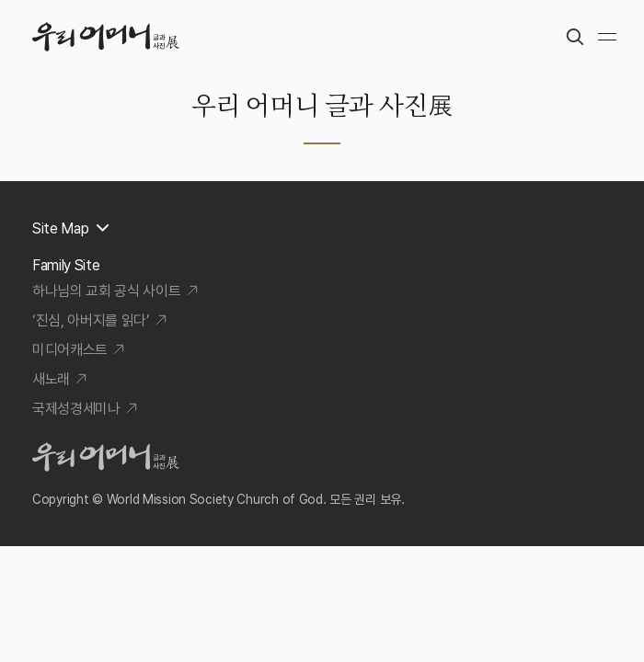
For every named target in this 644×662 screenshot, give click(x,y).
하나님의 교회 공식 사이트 (107, 291)
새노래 (51, 379)
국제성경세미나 (76, 409)
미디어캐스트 (70, 350)
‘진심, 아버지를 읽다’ (91, 320)
